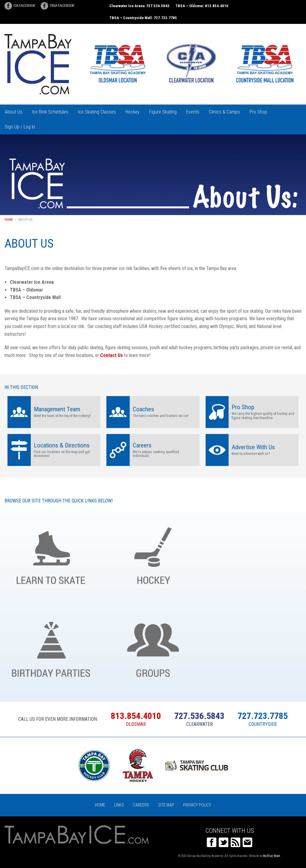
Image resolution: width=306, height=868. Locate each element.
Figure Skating (163, 112)
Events (193, 112)
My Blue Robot (271, 856)
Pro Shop (258, 112)
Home (9, 220)
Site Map (166, 805)
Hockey (133, 112)
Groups (153, 646)
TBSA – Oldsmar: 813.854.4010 (202, 6)
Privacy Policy (197, 805)
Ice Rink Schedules (50, 112)
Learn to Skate (51, 553)
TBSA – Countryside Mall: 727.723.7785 (143, 18)
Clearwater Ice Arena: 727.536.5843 (139, 6)
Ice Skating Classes (97, 112)
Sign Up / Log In (20, 127)
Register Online (255, 646)
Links (119, 805)
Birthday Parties (51, 646)
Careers (141, 805)
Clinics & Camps (224, 112)
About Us (14, 112)
